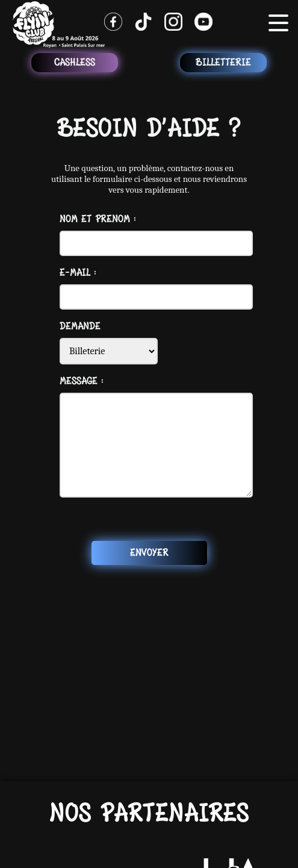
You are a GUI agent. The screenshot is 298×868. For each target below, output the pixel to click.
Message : (82, 381)
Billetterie (223, 63)
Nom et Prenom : (98, 219)
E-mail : (78, 273)
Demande (80, 326)
